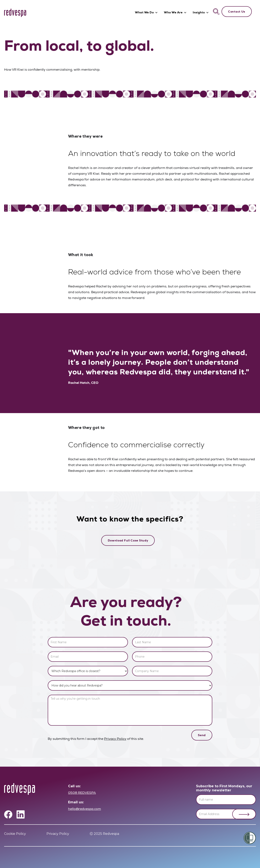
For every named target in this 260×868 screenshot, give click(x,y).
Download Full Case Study (128, 540)
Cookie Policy (15, 834)
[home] (15, 13)
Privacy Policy (115, 739)
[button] (147, 13)
